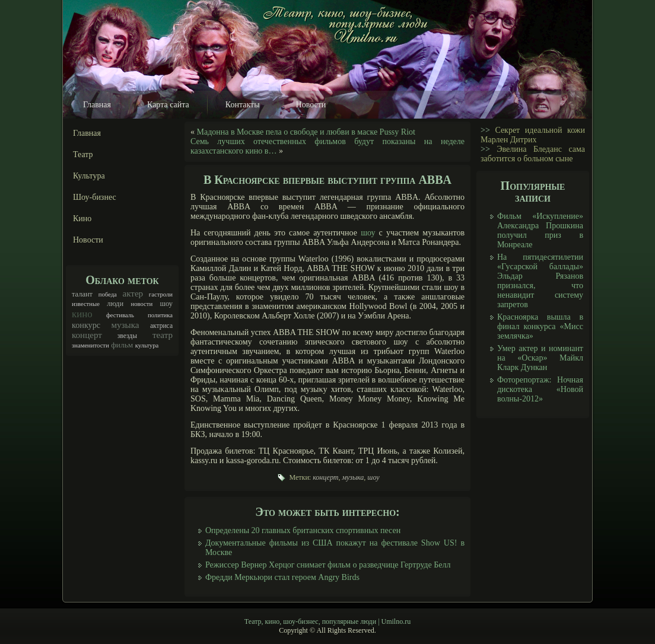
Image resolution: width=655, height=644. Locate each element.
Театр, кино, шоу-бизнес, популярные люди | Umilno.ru (327, 621)
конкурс (86, 325)
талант (82, 294)
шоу (166, 304)
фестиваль (120, 315)
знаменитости (90, 345)
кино (82, 314)
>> (485, 130)
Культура (89, 176)
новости (142, 304)
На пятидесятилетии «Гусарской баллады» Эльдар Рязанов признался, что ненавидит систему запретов (540, 281)
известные (86, 304)
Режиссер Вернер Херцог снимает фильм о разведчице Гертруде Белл (328, 565)
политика (160, 315)
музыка (125, 325)
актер (133, 294)
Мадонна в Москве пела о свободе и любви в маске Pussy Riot (306, 132)
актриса (161, 326)
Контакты (243, 105)
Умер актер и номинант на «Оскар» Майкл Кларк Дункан (540, 358)
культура (147, 345)
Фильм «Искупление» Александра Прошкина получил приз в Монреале (540, 230)
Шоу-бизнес (95, 197)
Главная (97, 105)
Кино (82, 219)
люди (115, 304)
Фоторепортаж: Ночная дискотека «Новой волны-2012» (540, 389)
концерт (87, 335)
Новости (311, 105)
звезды (127, 336)
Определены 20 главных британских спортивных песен (303, 530)
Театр (83, 154)
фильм (122, 345)
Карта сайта (168, 105)
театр (163, 335)
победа (108, 294)
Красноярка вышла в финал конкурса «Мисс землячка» (540, 326)
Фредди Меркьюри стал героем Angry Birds (282, 577)
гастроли (161, 294)
